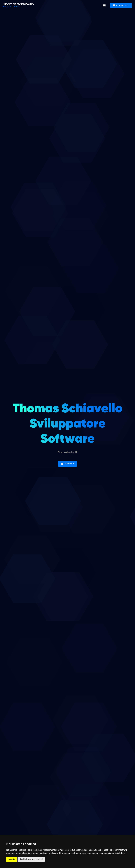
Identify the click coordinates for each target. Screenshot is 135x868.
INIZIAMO (67, 464)
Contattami (121, 5)
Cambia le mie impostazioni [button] (31, 859)
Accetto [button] (12, 859)
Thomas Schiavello (19, 5)
